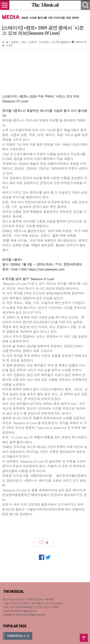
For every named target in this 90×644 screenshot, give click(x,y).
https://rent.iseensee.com (46, 269)
